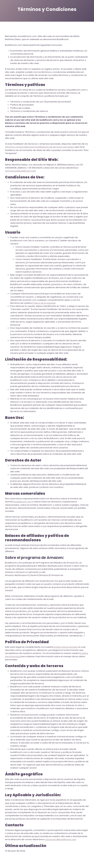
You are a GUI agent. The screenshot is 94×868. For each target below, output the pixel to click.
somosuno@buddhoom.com (21, 171)
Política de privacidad (44, 303)
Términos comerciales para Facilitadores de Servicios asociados (40, 147)
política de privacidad (66, 647)
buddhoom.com (23, 502)
